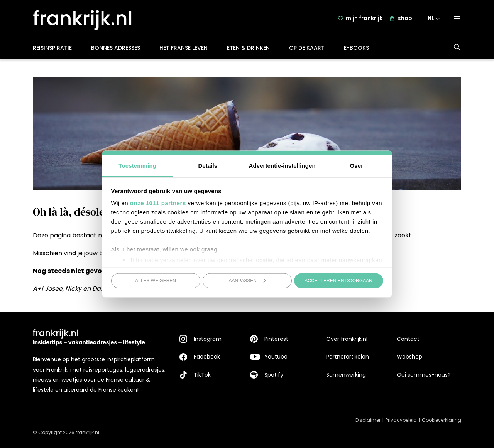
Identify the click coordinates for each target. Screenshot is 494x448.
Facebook (207, 357)
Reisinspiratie (52, 48)
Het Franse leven (184, 48)
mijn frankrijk (364, 18)
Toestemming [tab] (137, 166)
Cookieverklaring (442, 420)
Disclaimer (368, 420)
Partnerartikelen (348, 357)
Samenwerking (346, 375)
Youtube (276, 357)
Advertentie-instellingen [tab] (282, 166)
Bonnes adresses (116, 48)
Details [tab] (208, 166)
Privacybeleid (401, 420)
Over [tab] (357, 166)
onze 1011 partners (158, 203)
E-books (356, 48)
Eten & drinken (248, 48)
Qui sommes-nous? (424, 375)
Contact (408, 339)
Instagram (208, 339)
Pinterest (276, 339)
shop (405, 18)
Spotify (274, 375)
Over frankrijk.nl (347, 339)
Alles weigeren (156, 280)
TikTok (202, 375)
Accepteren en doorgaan (338, 280)
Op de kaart (307, 48)
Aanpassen (248, 280)
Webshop (409, 357)
